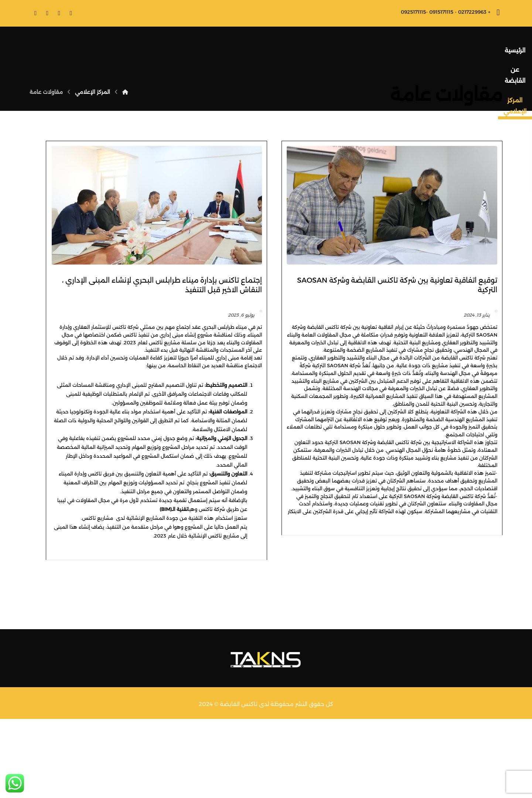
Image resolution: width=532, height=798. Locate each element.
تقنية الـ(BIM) (280, 570)
